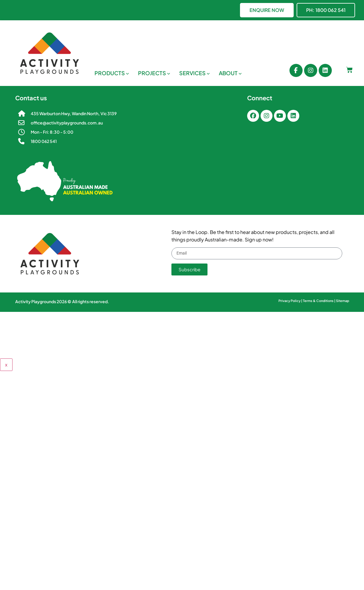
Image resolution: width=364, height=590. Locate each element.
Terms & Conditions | (319, 301)
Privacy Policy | (291, 301)
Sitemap (343, 301)
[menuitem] (112, 73)
